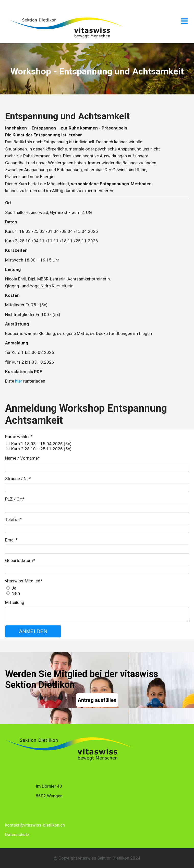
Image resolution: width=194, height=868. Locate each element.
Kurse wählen (19, 437)
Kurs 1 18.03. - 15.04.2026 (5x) (41, 444)
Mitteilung (15, 602)
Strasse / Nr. (18, 479)
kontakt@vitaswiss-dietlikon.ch (35, 825)
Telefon (13, 519)
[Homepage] (66, 38)
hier (19, 381)
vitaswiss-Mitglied (24, 581)
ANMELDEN (33, 631)
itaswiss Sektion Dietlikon (105, 858)
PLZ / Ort (15, 499)
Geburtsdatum (20, 560)
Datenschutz (17, 834)
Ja (14, 588)
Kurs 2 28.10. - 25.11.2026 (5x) (41, 449)
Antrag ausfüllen (97, 700)
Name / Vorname (22, 458)
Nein (16, 593)
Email (11, 540)
